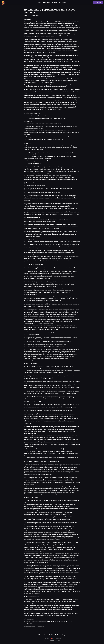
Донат (64, 3)
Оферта (64, 635)
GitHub (40, 635)
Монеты (54, 3)
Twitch (51, 635)
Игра (40, 3)
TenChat (57, 635)
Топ (59, 3)
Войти (98, 3)
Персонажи (46, 3)
